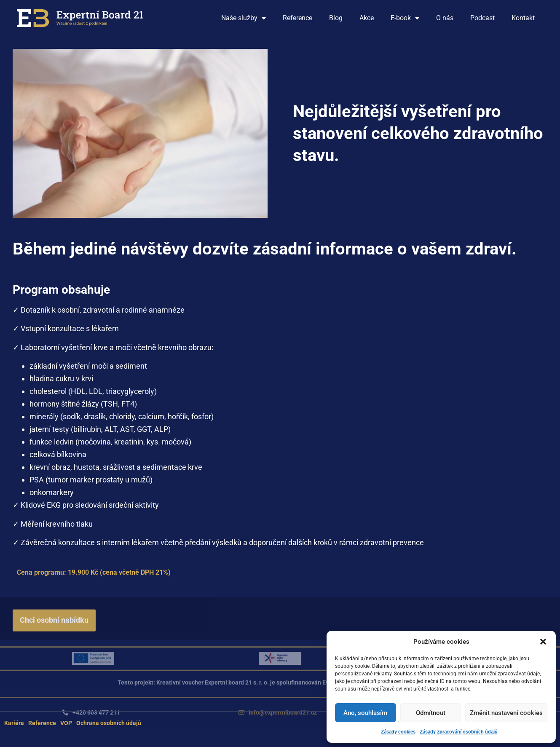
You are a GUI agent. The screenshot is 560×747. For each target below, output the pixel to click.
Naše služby (244, 18)
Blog (336, 18)
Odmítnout (431, 713)
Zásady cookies (398, 732)
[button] (543, 642)
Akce (367, 18)
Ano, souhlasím (365, 713)
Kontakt (523, 18)
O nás (445, 18)
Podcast (482, 18)
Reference (297, 18)
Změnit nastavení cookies (506, 713)
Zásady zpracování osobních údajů (459, 732)
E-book (405, 18)
